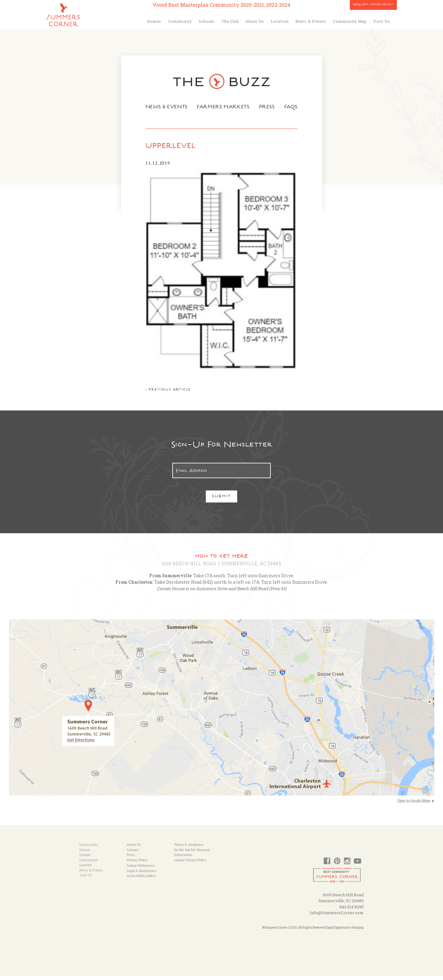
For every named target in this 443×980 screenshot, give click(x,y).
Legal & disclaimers (142, 875)
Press (268, 107)
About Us (255, 21)
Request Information (373, 5)
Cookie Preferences (141, 869)
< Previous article (167, 394)
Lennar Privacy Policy (190, 864)
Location (280, 21)
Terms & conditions (189, 848)
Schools (207, 21)
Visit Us (382, 21)
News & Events (311, 21)
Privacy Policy (137, 864)
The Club (230, 21)
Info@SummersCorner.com (337, 917)
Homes (154, 21)
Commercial (89, 864)
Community (180, 21)
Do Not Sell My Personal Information (192, 856)
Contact (133, 854)
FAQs (292, 107)
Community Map (350, 21)
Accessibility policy (141, 880)
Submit (222, 500)
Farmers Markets (224, 107)
